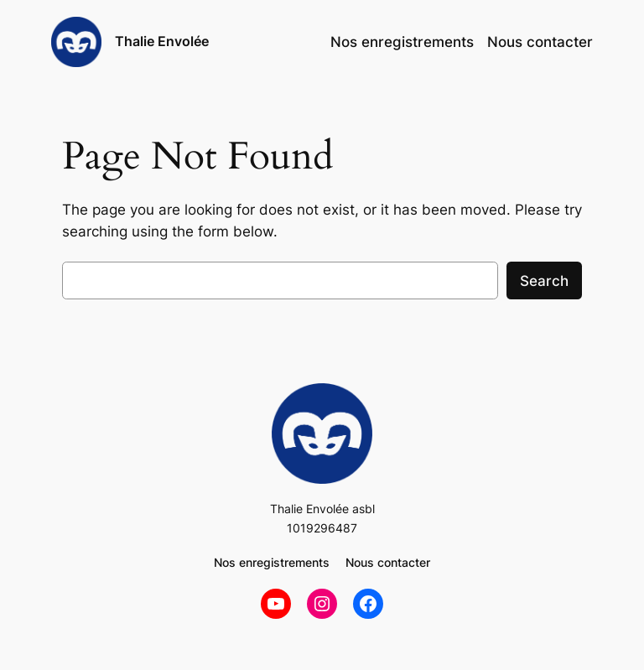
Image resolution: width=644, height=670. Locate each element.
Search (544, 281)
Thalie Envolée (162, 41)
